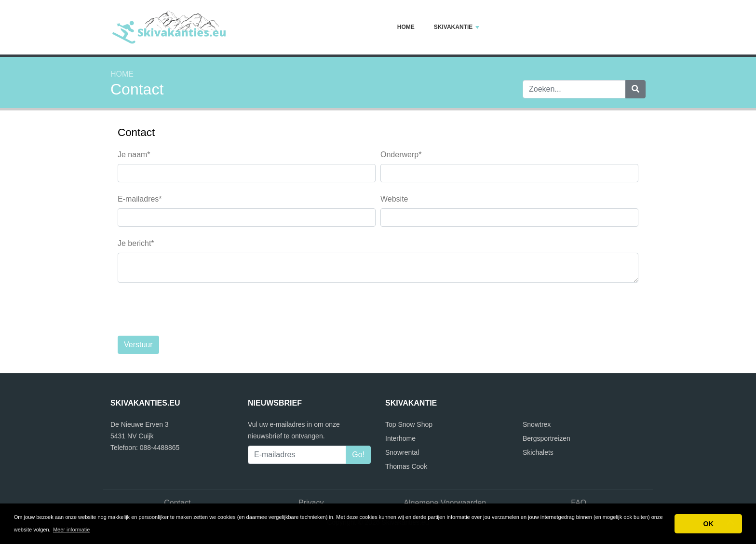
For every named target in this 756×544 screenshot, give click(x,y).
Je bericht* (136, 243)
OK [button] (708, 524)
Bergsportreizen (547, 438)
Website (394, 199)
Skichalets (538, 452)
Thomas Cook (406, 466)
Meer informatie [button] (71, 530)
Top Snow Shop (409, 424)
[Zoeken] (635, 89)
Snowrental (402, 452)
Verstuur (138, 345)
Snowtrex (537, 424)
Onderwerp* (401, 155)
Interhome (400, 438)
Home (406, 27)
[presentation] (191, 309)
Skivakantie (457, 27)
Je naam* (134, 155)
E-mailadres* (140, 199)
